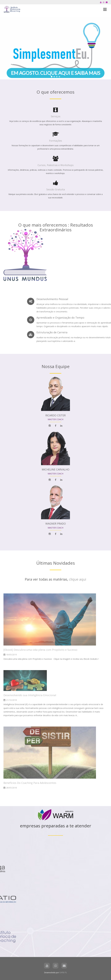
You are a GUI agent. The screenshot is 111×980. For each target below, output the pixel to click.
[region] (55, 47)
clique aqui (78, 579)
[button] (55, 47)
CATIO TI (63, 973)
